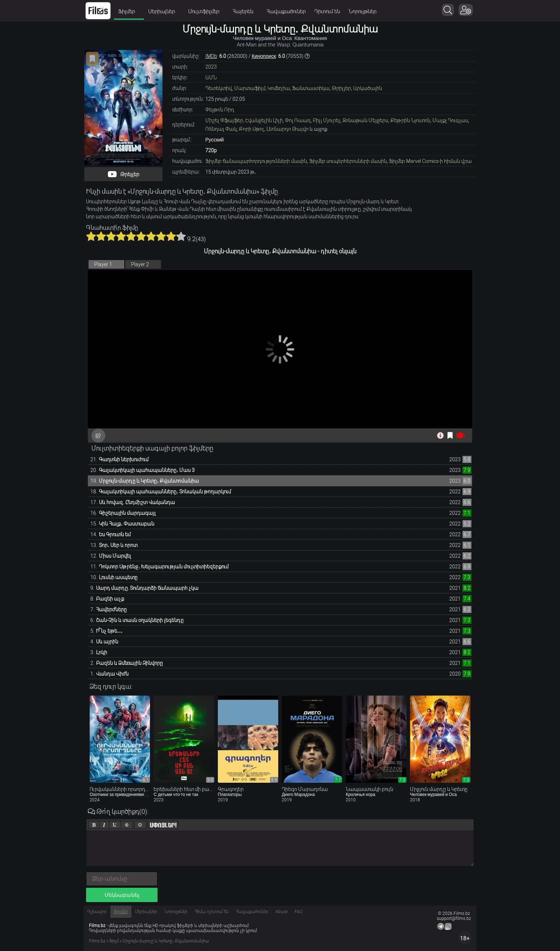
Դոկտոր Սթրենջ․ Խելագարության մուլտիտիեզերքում (164, 567)
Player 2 (140, 264)
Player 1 (103, 264)
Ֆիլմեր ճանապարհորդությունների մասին (256, 161)
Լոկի (102, 652)
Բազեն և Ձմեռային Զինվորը (129, 663)
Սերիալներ (164, 11)
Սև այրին (107, 642)
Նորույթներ (362, 11)
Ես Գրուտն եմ (115, 534)
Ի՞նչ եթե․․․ (109, 631)
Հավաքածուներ (286, 11)
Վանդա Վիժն (112, 674)
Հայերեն (245, 11)
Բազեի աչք (110, 599)
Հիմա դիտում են (212, 912)
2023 (211, 67)
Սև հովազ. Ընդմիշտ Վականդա (137, 502)
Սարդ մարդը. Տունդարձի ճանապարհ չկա (147, 588)
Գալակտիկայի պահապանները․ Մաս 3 (147, 470)
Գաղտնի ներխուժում (124, 459)
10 (181, 236)
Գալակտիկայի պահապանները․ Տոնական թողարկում (165, 492)
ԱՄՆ (211, 78)
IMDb (211, 56)
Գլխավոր (97, 912)
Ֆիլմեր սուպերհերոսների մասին (348, 161)
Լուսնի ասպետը (118, 577)
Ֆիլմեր (129, 11)
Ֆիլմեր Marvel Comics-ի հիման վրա (430, 161)
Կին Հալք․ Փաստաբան (127, 524)
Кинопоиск (264, 56)
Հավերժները (111, 609)
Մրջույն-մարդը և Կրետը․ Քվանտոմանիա (149, 481)
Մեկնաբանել (122, 895)
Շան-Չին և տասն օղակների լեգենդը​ (140, 620)
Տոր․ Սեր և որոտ (118, 545)
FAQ (299, 912)
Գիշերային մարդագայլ (127, 513)
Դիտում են (327, 11)
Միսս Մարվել (115, 556)
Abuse (281, 912)
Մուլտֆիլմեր (206, 11)
